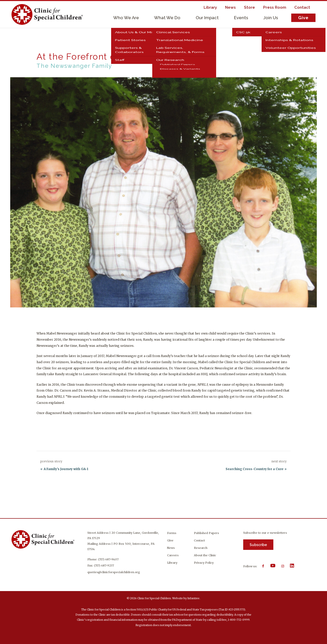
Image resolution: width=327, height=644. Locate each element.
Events (241, 18)
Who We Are (126, 18)
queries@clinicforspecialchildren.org (114, 572)
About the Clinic (205, 555)
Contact (199, 540)
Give (303, 18)
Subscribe (258, 545)
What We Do (167, 18)
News (171, 548)
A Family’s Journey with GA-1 (66, 469)
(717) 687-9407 (108, 559)
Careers (173, 555)
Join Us (271, 18)
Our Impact (207, 18)
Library (172, 563)
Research (201, 548)
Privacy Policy (204, 563)
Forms (172, 533)
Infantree (193, 598)
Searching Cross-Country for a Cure (254, 469)
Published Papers (206, 533)
